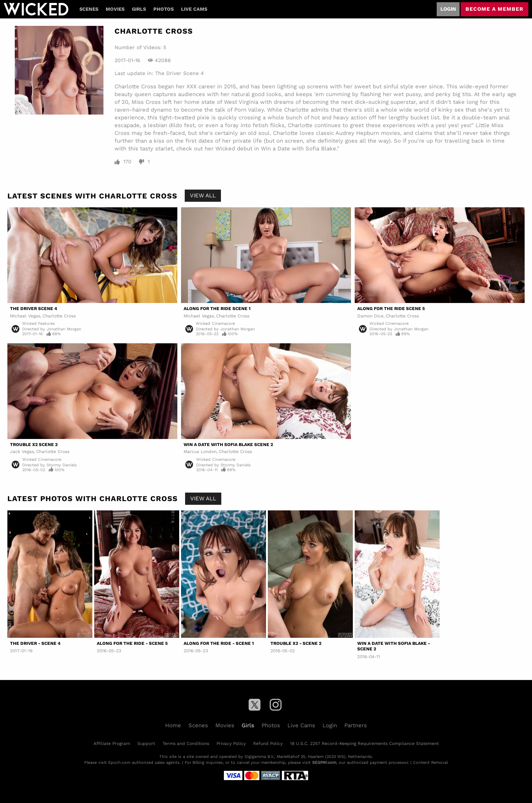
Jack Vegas (22, 452)
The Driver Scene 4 (180, 73)
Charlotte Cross (59, 316)
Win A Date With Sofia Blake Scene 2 (228, 445)
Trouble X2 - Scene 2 (296, 643)
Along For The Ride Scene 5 (391, 309)
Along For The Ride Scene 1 (217, 309)
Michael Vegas (25, 316)
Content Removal (430, 763)
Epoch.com (119, 763)
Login (448, 9)
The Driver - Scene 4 (35, 643)
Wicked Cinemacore (215, 324)
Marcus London (200, 452)
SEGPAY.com (324, 763)
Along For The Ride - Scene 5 (132, 643)
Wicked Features (39, 324)
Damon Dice (370, 316)
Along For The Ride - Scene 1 (219, 643)
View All (203, 195)
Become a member (495, 9)
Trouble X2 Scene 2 (34, 445)
